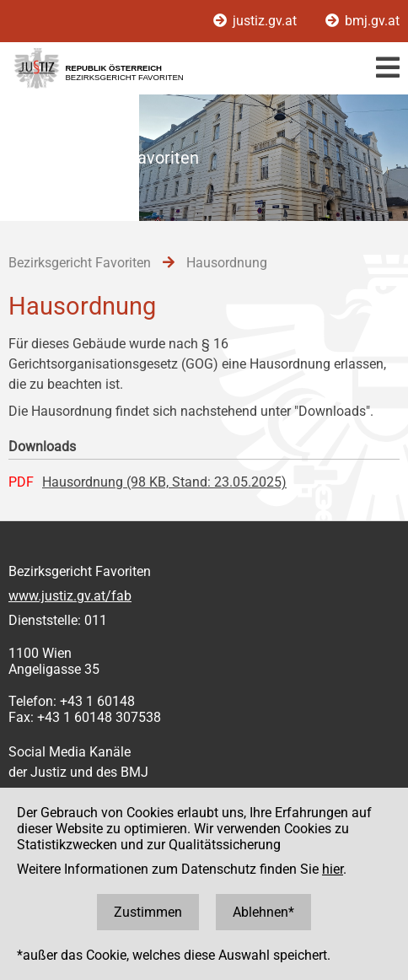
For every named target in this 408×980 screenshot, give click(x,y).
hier (333, 869)
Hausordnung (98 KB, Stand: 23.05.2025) (164, 482)
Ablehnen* (263, 912)
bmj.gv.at (362, 21)
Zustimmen (148, 912)
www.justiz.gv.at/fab (70, 596)
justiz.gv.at (257, 21)
